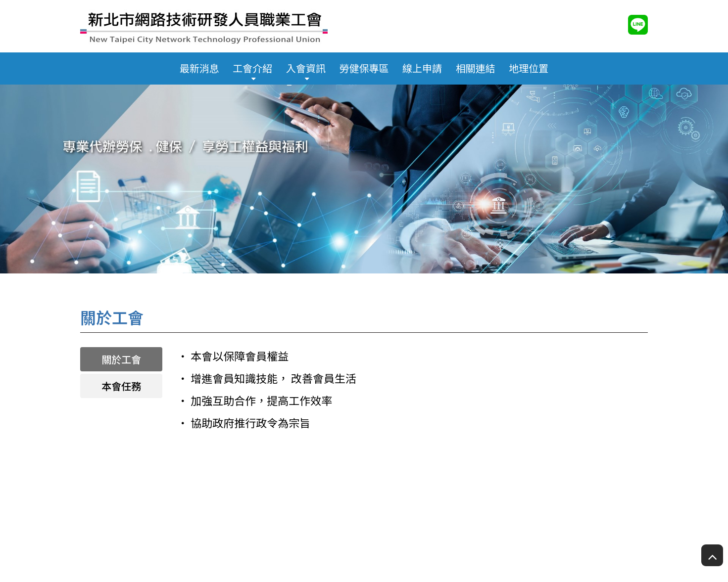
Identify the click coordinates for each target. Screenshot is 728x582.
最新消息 (199, 68)
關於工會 (121, 359)
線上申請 (422, 68)
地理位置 (529, 68)
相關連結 (476, 68)
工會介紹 (252, 68)
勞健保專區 (364, 68)
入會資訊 (306, 68)
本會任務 (121, 386)
